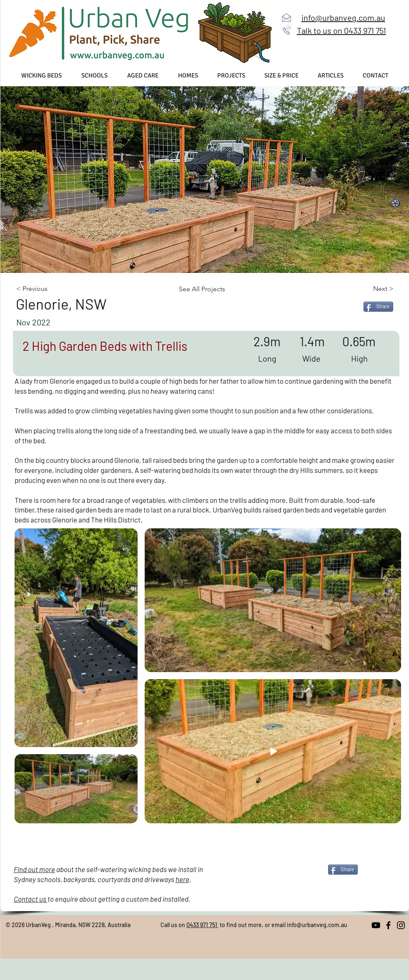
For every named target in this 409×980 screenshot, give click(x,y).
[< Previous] (50, 289)
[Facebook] (388, 925)
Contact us (31, 899)
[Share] (378, 307)
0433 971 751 (202, 925)
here (182, 879)
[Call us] (287, 30)
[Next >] (365, 289)
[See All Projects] (206, 289)
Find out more (34, 869)
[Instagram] (401, 925)
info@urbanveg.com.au (317, 925)
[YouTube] (376, 925)
